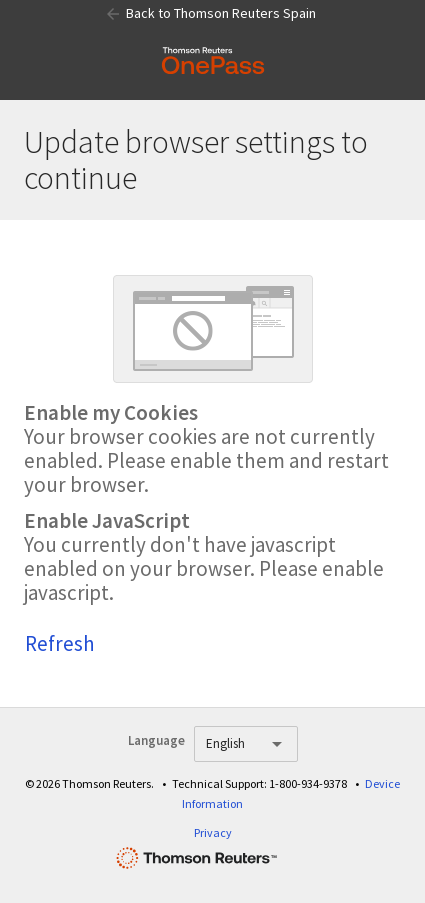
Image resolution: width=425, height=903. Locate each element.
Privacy (213, 832)
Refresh (60, 643)
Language (156, 740)
